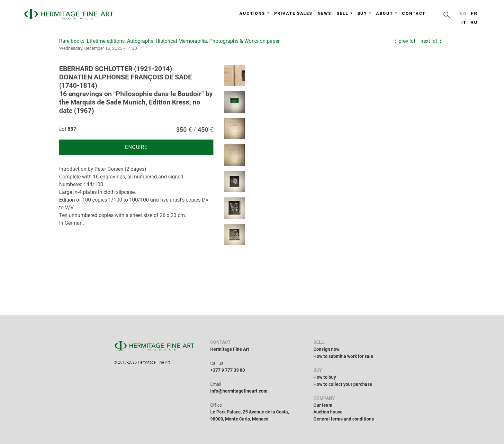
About (387, 13)
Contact (414, 13)
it (464, 22)
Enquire (136, 147)
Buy (364, 13)
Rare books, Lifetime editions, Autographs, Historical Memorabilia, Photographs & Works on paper (169, 41)
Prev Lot (407, 41)
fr (474, 13)
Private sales (293, 13)
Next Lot (429, 41)
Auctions (254, 13)
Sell (344, 13)
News (324, 13)
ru (474, 22)
